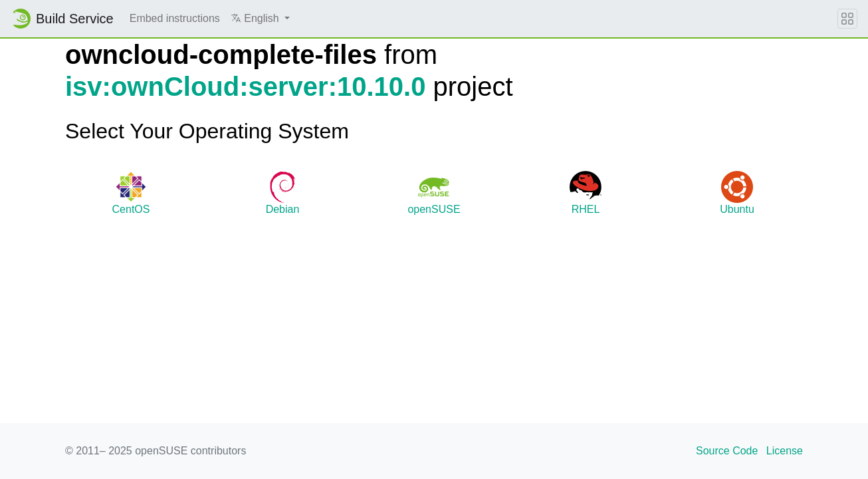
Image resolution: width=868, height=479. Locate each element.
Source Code (727, 451)
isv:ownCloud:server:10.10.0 (245, 86)
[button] (260, 19)
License (785, 451)
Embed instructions (175, 18)
